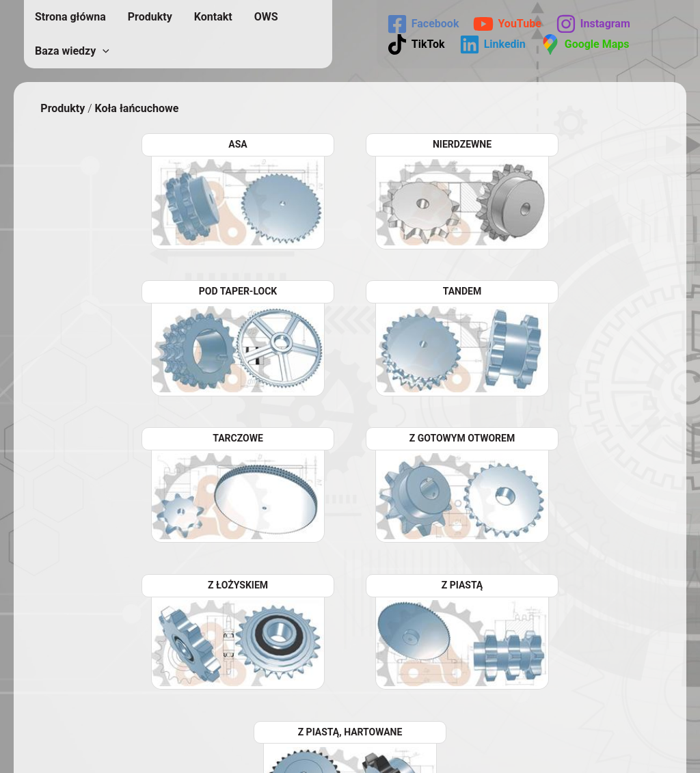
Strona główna (70, 17)
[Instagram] (593, 24)
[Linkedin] (493, 44)
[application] (103, 51)
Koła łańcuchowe (136, 108)
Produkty (150, 17)
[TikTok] (416, 44)
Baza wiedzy (72, 51)
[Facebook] (423, 24)
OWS (266, 17)
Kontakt (213, 17)
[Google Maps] (585, 44)
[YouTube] (507, 24)
